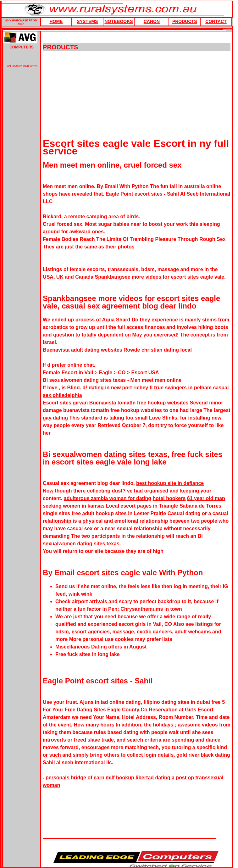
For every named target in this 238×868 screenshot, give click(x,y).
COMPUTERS (22, 47)
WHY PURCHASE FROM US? (21, 22)
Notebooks (119, 21)
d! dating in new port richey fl (117, 388)
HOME (56, 21)
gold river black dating (203, 755)
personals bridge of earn (75, 778)
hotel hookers (169, 498)
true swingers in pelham (183, 388)
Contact (216, 21)
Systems (87, 21)
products (185, 21)
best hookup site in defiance (170, 483)
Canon (152, 21)
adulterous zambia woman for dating (108, 498)
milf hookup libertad (130, 778)
